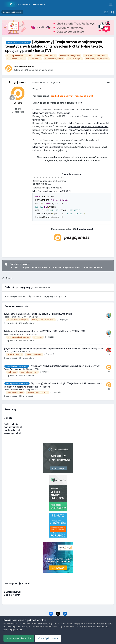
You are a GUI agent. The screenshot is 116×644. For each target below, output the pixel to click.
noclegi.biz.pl (12, 430)
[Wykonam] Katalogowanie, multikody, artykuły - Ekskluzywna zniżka (38, 314)
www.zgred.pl (12, 433)
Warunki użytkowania (98, 626)
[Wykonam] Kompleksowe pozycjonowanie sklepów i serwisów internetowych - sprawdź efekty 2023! (54, 349)
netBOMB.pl (11, 424)
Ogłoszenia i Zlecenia (42, 70)
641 (18, 109)
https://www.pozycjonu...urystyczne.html (89, 130)
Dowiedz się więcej (72, 174)
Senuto (8, 418)
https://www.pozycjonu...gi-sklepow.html (89, 123)
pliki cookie (42, 623)
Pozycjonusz (17, 82)
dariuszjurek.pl (13, 427)
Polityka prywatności (13, 629)
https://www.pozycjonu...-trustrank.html (51, 113)
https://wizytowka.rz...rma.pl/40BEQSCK (52, 191)
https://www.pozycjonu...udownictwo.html (88, 126)
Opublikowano (46, 82)
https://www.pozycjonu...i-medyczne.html (88, 133)
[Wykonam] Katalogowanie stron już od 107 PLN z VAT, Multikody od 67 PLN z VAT (45, 331)
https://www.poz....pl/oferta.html (48, 147)
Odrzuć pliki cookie (48, 638)
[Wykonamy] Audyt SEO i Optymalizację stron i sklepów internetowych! (65, 366)
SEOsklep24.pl (12, 592)
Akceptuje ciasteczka (19, 638)
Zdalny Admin (12, 595)
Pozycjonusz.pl (85, 229)
